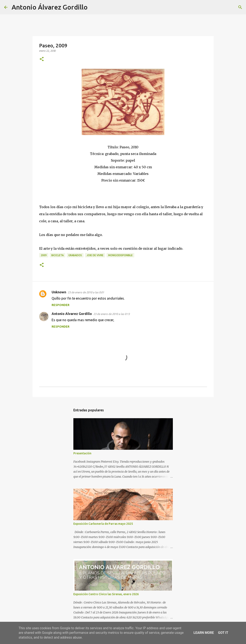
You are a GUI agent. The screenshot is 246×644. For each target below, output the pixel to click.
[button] (42, 59)
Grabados (75, 255)
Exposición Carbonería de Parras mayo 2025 (103, 524)
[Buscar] (93, 7)
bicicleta (58, 255)
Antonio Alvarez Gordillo (72, 314)
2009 (44, 255)
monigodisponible (120, 255)
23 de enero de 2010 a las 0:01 (86, 292)
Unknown (59, 292)
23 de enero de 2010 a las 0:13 (112, 314)
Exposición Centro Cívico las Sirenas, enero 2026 (106, 594)
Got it (223, 633)
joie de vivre (95, 255)
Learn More (204, 633)
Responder (61, 305)
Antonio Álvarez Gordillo (50, 7)
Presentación (82, 453)
